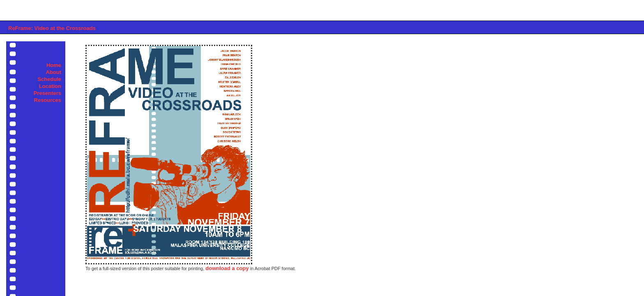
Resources (48, 100)
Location (50, 86)
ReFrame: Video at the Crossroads (52, 28)
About (53, 72)
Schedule (49, 79)
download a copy (227, 268)
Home (54, 65)
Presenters (47, 93)
